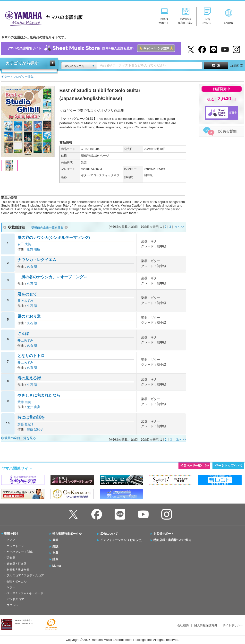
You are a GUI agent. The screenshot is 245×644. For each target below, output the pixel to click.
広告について (109, 534)
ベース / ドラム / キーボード (25, 593)
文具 (55, 553)
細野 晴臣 (34, 249)
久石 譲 (32, 266)
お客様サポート (164, 534)
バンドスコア (15, 599)
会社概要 (183, 625)
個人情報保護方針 (206, 625)
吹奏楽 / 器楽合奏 (18, 570)
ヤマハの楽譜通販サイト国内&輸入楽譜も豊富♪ (91, 48)
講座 (55, 559)
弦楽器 (11, 558)
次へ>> (179, 227)
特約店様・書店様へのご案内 (172, 540)
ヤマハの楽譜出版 (42, 18)
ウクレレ (12, 605)
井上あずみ (25, 301)
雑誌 (55, 547)
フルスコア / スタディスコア (25, 575)
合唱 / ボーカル (17, 582)
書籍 (55, 540)
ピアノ (11, 540)
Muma (57, 566)
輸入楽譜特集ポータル (67, 534)
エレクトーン (15, 546)
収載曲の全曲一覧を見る (47, 227)
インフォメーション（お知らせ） (122, 540)
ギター (11, 587)
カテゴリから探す (22, 63)
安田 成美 (24, 244)
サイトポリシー (233, 625)
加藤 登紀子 (26, 424)
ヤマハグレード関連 (20, 552)
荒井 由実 (24, 402)
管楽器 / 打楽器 (17, 564)
